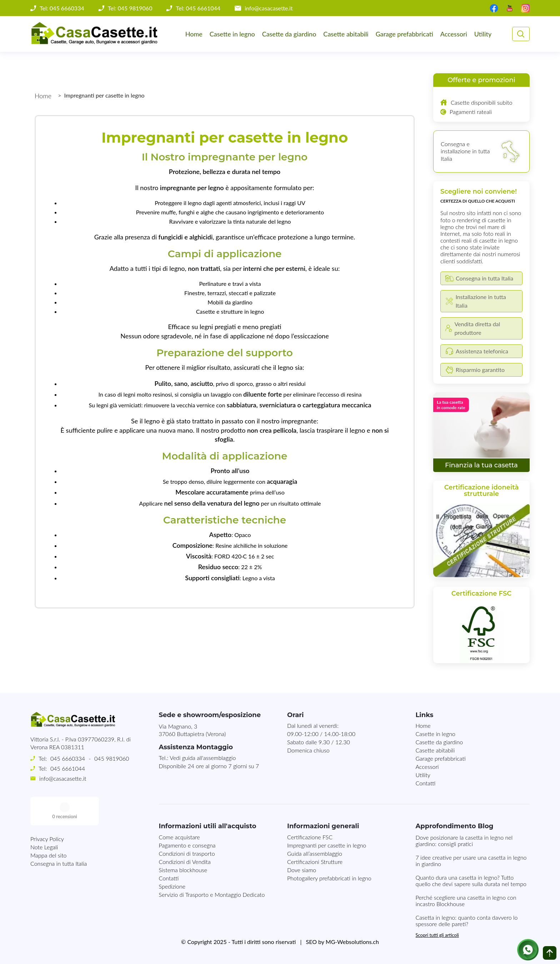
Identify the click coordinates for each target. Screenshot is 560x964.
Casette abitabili (346, 34)
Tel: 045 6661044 (198, 8)
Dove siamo (302, 870)
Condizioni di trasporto (187, 853)
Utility (483, 34)
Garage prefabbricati (404, 34)
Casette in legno (232, 34)
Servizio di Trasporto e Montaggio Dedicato (212, 895)
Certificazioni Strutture (315, 862)
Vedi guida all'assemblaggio (203, 758)
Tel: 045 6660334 (62, 8)
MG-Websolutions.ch (352, 942)
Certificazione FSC (310, 837)
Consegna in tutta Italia (59, 835)
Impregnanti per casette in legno (327, 845)
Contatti (426, 783)
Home (194, 34)
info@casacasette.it (269, 8)
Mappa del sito (49, 827)
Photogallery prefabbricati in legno (329, 878)
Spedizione (172, 886)
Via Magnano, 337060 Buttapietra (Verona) (192, 730)
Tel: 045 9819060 (130, 8)
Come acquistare (179, 837)
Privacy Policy (47, 810)
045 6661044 (68, 768)
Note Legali (44, 818)
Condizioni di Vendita (185, 862)
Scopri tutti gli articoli (437, 935)
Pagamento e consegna (187, 845)
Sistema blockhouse (183, 870)
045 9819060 (112, 758)
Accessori (454, 34)
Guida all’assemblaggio (315, 853)
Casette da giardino (289, 34)
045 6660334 (68, 758)
